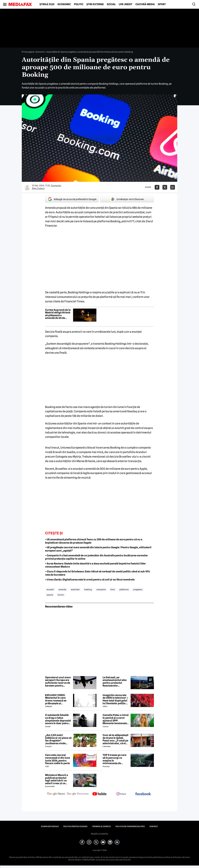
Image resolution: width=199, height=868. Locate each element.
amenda (62, 589)
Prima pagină (28, 52)
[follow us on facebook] (143, 794)
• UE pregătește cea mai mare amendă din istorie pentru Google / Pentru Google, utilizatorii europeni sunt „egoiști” (98, 549)
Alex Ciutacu (38, 188)
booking (88, 589)
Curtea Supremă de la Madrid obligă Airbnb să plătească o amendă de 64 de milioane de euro (58, 314)
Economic (64, 4)
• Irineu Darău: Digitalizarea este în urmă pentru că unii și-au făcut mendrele (90, 580)
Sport (162, 4)
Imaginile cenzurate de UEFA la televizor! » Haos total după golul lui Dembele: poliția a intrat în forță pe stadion (115, 699)
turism (61, 595)
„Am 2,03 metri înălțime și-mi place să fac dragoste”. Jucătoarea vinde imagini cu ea (58, 739)
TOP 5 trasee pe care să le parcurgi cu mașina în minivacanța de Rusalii (115, 759)
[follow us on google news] (56, 794)
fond (113, 589)
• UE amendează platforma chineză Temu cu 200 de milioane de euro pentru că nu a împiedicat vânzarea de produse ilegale (94, 541)
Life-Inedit (126, 4)
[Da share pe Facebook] (157, 187)
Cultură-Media (145, 4)
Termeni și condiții (101, 826)
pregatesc (138, 589)
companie (101, 589)
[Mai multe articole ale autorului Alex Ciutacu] (27, 187)
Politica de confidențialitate (130, 826)
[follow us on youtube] (99, 794)
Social (111, 4)
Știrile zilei (47, 4)
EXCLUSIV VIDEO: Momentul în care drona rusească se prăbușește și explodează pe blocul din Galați (58, 699)
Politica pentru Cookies (75, 826)
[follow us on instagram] (121, 794)
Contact (154, 826)
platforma (124, 589)
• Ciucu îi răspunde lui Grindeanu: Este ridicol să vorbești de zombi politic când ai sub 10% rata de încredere (98, 573)
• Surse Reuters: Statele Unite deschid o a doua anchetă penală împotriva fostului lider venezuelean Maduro (95, 565)
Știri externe (95, 4)
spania (50, 595)
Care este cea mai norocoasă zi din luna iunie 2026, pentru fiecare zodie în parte (58, 759)
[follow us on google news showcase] (78, 794)
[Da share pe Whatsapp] (173, 187)
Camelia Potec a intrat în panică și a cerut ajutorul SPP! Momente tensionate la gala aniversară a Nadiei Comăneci (116, 719)
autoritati (75, 589)
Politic (79, 4)
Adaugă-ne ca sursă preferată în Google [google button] (72, 199)
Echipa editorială (50, 826)
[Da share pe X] (165, 187)
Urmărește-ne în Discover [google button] (127, 199)
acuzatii (50, 589)
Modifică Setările (99, 834)
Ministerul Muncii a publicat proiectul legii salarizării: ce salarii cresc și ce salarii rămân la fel (57, 779)
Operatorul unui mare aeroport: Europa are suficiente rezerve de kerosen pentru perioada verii (58, 682)
